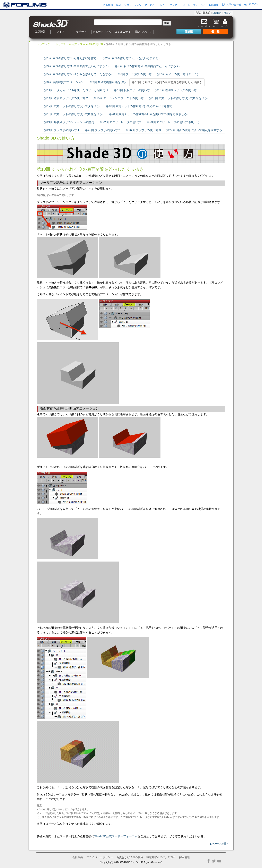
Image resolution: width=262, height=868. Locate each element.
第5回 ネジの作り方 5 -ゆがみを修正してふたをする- (78, 74)
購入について (143, 32)
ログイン (251, 4)
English (217, 13)
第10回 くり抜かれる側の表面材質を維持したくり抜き (167, 82)
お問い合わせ (231, 5)
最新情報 (108, 5)
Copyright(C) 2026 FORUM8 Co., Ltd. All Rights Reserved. (131, 862)
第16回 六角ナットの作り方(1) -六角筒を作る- (179, 98)
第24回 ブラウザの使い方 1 (62, 130)
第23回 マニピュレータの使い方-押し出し (174, 122)
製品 (119, 5)
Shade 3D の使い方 (92, 44)
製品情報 (40, 32)
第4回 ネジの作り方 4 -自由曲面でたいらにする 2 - (148, 66)
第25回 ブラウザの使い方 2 (102, 130)
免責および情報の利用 (130, 857)
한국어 (227, 13)
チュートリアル (102, 32)
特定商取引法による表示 (161, 857)
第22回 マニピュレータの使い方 (120, 122)
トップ (41, 44)
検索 (167, 23)
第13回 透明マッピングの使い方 (176, 90)
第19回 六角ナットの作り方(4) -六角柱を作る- (74, 114)
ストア (61, 32)
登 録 (215, 31)
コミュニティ (123, 32)
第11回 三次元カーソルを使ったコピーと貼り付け (76, 90)
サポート (185, 5)
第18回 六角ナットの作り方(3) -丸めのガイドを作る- (140, 106)
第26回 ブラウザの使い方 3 (143, 130)
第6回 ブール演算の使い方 (135, 74)
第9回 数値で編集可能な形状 (108, 82)
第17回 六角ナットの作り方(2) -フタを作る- (72, 106)
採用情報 (184, 857)
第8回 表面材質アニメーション (64, 82)
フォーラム (199, 5)
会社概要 (213, 5)
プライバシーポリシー (100, 857)
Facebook (209, 861)
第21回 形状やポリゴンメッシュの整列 (69, 122)
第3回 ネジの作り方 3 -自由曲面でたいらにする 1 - (77, 66)
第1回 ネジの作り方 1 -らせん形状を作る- (71, 58)
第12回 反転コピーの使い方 (132, 90)
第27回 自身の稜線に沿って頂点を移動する (194, 130)
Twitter (214, 861)
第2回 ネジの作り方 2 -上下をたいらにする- (132, 58)
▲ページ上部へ (219, 844)
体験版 (189, 31)
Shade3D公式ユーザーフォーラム (116, 836)
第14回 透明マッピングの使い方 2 (66, 98)
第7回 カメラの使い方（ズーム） (178, 74)
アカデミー (151, 5)
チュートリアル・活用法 (62, 44)
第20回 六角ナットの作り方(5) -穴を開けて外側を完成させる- (148, 114)
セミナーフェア (168, 5)
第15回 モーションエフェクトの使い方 (118, 98)
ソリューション (133, 5)
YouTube (219, 861)
